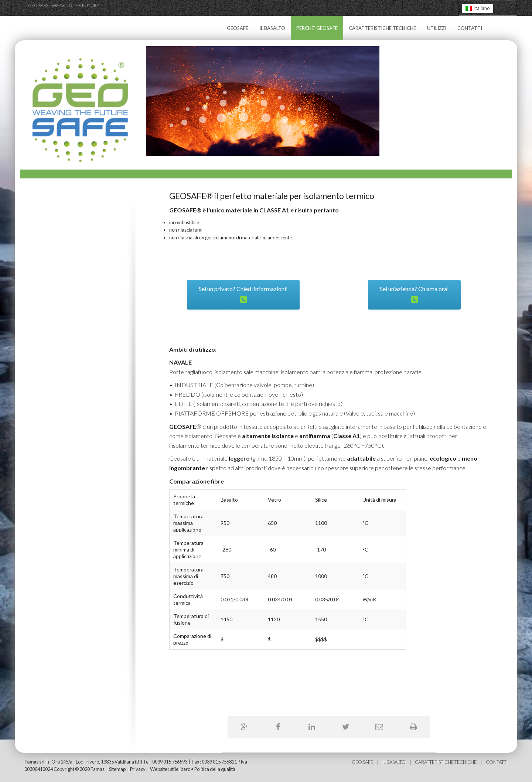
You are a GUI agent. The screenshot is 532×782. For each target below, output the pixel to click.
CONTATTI (470, 28)
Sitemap (117, 769)
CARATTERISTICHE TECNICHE (382, 28)
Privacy (138, 769)
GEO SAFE (363, 762)
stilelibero (180, 769)
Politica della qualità (215, 769)
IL (384, 762)
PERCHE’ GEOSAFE (317, 28)
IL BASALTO (272, 28)
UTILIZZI (437, 28)
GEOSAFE (238, 28)
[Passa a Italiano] (478, 8)
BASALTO (396, 762)
